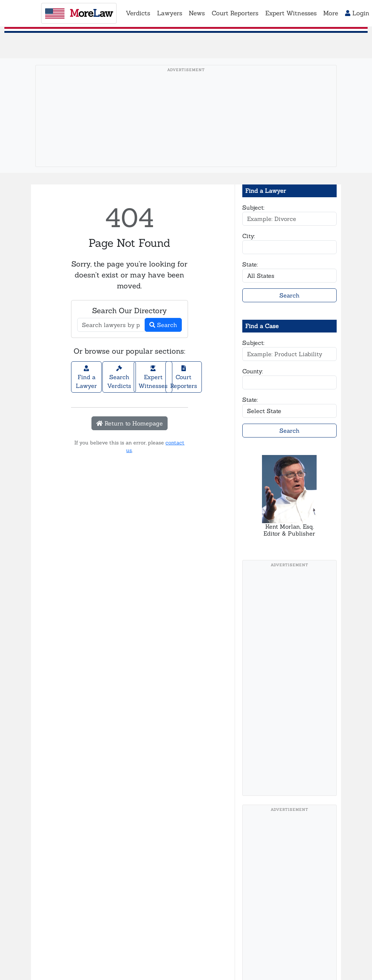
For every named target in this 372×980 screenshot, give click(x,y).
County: (253, 371)
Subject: (253, 207)
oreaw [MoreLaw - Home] (79, 13)
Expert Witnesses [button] (291, 13)
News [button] (197, 13)
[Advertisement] (186, 127)
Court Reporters (184, 377)
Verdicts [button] (138, 13)
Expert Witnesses (153, 377)
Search (163, 325)
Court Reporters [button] (235, 13)
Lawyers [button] (170, 13)
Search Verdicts (119, 377)
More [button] (331, 13)
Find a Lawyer (86, 377)
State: (250, 264)
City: (249, 236)
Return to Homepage (130, 423)
